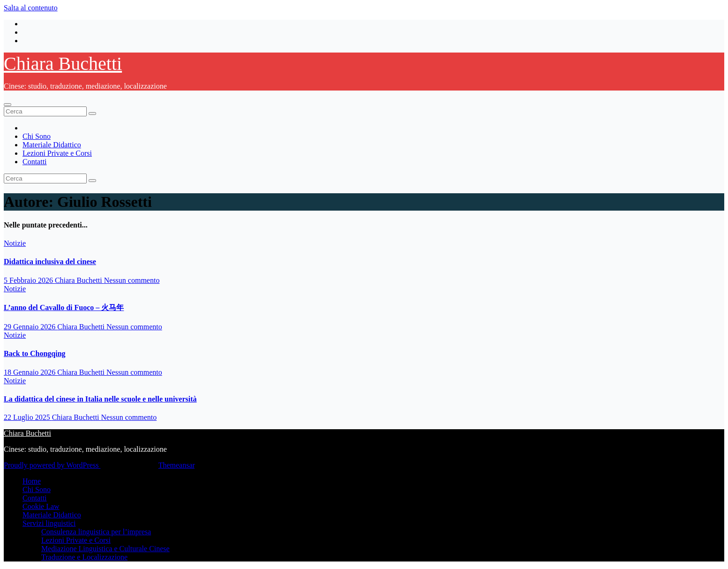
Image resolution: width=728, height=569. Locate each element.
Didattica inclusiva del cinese (50, 262)
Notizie (15, 243)
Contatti (35, 162)
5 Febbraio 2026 (29, 280)
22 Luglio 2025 (28, 417)
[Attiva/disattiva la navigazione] (8, 105)
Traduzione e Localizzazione (84, 557)
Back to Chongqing (35, 353)
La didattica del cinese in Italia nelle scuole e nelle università (100, 399)
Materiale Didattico (52, 145)
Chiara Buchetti (63, 64)
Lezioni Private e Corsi (57, 153)
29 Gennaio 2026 (30, 327)
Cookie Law (41, 506)
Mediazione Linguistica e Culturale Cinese (105, 549)
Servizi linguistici (49, 523)
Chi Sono (37, 136)
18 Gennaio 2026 (30, 372)
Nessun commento (132, 280)
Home (32, 481)
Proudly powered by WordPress (52, 465)
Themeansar (176, 465)
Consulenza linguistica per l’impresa (96, 532)
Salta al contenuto (31, 8)
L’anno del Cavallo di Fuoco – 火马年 (64, 307)
